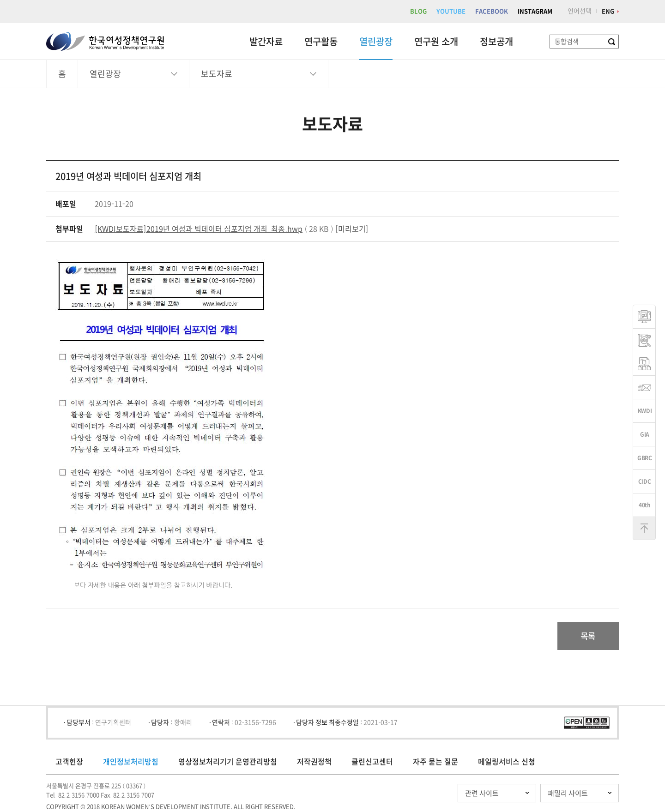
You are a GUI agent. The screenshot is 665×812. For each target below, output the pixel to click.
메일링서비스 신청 (507, 762)
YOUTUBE (451, 11)
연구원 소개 (436, 42)
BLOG (418, 11)
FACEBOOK (492, 11)
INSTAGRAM (535, 11)
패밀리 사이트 (568, 793)
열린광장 (376, 42)
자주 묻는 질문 (435, 762)
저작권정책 (314, 762)
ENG (608, 11)
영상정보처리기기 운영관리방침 (228, 762)
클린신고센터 (372, 762)
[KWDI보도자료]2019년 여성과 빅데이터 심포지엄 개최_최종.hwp (199, 229)
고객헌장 (69, 762)
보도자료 (217, 74)
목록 (588, 636)
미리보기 (352, 229)
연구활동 (321, 42)
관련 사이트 (482, 793)
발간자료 (266, 42)
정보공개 (496, 42)
